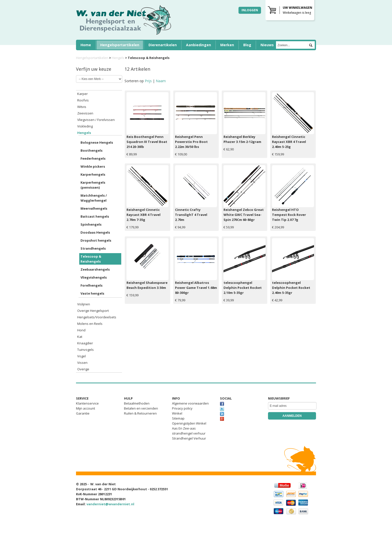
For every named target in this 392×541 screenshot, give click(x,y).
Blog (247, 45)
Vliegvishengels (94, 277)
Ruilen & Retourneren (140, 413)
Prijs (149, 81)
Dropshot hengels (96, 240)
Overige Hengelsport (93, 311)
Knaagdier (85, 343)
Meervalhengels (94, 208)
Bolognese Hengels (97, 142)
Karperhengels (93, 174)
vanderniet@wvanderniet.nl (110, 504)
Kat (80, 337)
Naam (161, 81)
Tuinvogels (85, 350)
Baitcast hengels (95, 216)
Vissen (82, 363)
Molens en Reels (90, 324)
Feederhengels (93, 158)
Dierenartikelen (163, 45)
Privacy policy (182, 408)
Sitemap (178, 418)
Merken (227, 45)
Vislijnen (84, 304)
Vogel (81, 356)
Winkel (177, 413)
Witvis (82, 107)
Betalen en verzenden (141, 408)
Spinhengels (91, 224)
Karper (82, 94)
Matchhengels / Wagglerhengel (94, 198)
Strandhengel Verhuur (189, 438)
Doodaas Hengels (95, 232)
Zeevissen (85, 113)
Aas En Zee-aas (184, 428)
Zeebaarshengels (95, 269)
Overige (83, 369)
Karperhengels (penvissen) (93, 185)
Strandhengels (93, 248)
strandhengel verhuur (189, 433)
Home (86, 45)
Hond (81, 330)
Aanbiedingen (198, 45)
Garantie (83, 413)
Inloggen (250, 10)
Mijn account (85, 408)
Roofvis (83, 100)
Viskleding (85, 126)
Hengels (118, 58)
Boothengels (91, 150)
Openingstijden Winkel (189, 423)
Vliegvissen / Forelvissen (96, 120)
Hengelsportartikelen (120, 45)
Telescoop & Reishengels (91, 259)
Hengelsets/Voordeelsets (97, 317)
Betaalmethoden (137, 403)
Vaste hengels (92, 293)
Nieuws (267, 45)
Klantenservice (87, 403)
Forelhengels (91, 285)
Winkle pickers (93, 166)
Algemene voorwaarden (190, 403)
